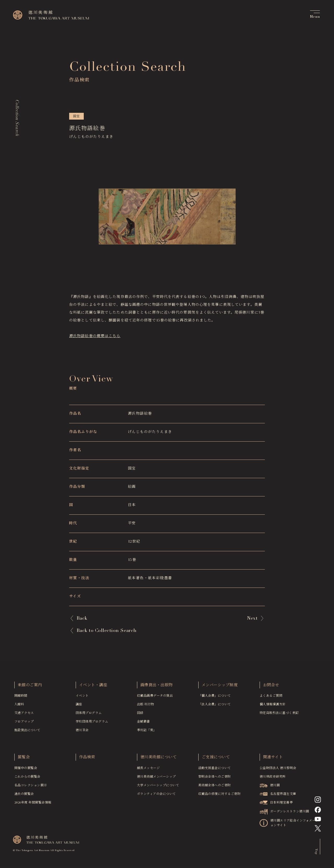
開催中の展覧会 (26, 770)
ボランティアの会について (156, 796)
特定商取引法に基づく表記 (279, 715)
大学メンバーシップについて (158, 787)
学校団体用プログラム (92, 723)
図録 (140, 715)
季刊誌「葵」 (147, 732)
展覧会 (24, 759)
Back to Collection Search (107, 631)
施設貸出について (27, 732)
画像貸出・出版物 (157, 687)
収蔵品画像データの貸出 (155, 697)
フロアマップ (24, 723)
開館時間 (21, 697)
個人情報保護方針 (273, 706)
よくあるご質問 (271, 697)
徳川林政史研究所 (273, 778)
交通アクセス (24, 715)
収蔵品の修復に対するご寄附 (219, 796)
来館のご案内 (30, 687)
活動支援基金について (215, 770)
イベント (82, 697)
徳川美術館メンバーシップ (156, 778)
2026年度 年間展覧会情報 (33, 804)
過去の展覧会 (24, 796)
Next (252, 618)
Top (316, 853)
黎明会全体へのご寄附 (215, 778)
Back (82, 618)
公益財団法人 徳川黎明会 (278, 770)
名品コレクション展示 (31, 787)
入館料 (19, 706)
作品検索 (87, 759)
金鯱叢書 (144, 723)
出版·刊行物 (146, 706)
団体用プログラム (89, 715)
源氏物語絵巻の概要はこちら (95, 336)
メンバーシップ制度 (220, 687)
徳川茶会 (82, 732)
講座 (79, 706)
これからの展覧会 (27, 778)
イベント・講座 (93, 687)
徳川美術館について (159, 759)
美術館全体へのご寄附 (215, 787)
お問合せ (271, 687)
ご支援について (216, 759)
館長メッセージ (148, 770)
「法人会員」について (215, 706)
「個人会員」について (215, 697)
